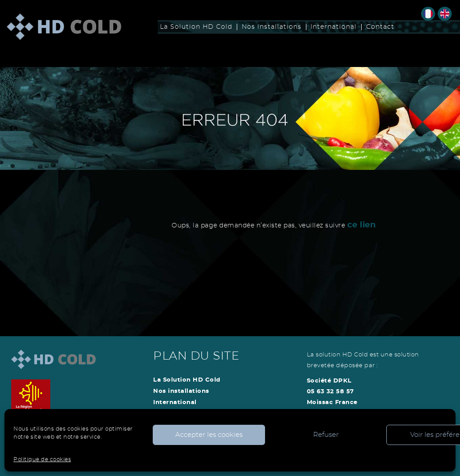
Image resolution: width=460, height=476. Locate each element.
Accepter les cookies (209, 435)
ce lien (362, 225)
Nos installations (272, 27)
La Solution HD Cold (196, 27)
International (334, 27)
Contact (380, 27)
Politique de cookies (42, 459)
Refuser (326, 435)
